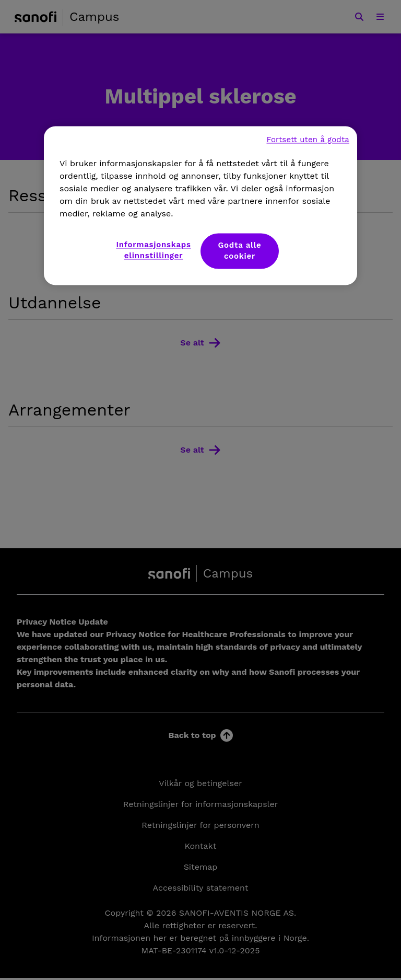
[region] (200, 206)
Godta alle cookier (239, 251)
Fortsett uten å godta (308, 140)
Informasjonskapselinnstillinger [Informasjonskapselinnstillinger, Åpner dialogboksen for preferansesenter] (153, 251)
